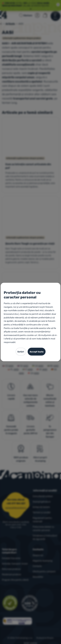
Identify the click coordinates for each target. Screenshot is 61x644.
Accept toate (37, 352)
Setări (21, 352)
